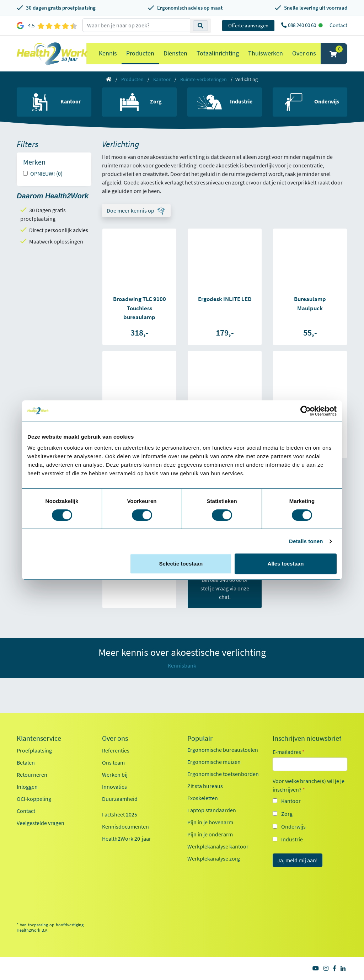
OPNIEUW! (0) (46, 173)
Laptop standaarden (212, 810)
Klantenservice (39, 738)
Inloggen (27, 787)
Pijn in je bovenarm (210, 822)
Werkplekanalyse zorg (214, 858)
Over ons (304, 53)
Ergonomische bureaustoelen (223, 750)
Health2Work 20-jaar (127, 839)
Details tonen (306, 541)
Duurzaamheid (120, 799)
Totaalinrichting (218, 53)
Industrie (292, 839)
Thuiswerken (266, 53)
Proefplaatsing (34, 750)
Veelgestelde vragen (41, 823)
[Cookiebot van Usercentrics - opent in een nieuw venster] (306, 411)
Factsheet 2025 (120, 814)
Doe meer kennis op (130, 210)
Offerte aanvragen (248, 25)
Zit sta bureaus (205, 786)
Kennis (108, 53)
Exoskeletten (203, 798)
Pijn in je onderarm (210, 834)
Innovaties (114, 787)
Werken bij (115, 775)
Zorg (287, 814)
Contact (338, 25)
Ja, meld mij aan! (298, 860)
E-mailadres (289, 752)
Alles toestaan (286, 564)
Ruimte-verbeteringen (204, 79)
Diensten (175, 53)
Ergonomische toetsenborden (223, 774)
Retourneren (32, 775)
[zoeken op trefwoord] (136, 25)
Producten (140, 53)
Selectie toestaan (181, 564)
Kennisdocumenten (125, 826)
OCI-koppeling (34, 799)
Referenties (116, 750)
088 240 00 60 (303, 25)
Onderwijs (293, 826)
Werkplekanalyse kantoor (218, 846)
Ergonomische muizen (214, 762)
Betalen (26, 762)
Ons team (113, 762)
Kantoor (162, 79)
